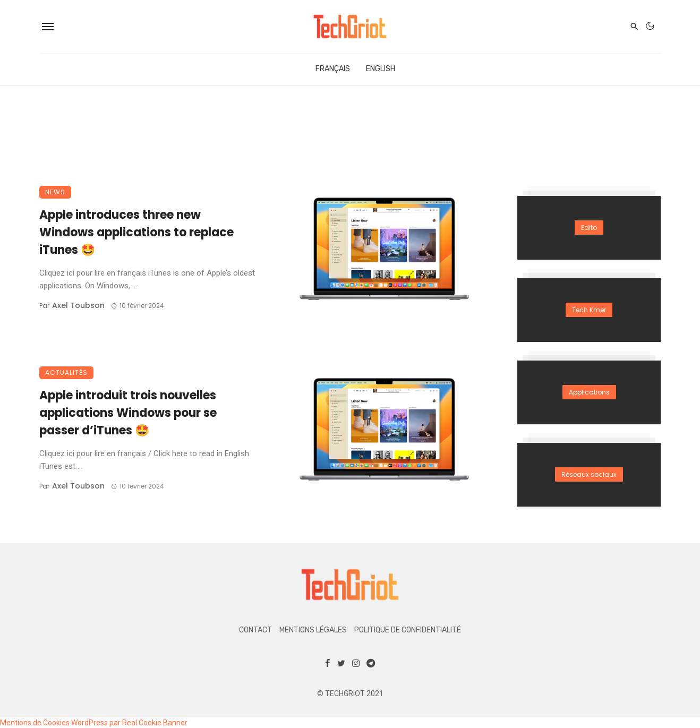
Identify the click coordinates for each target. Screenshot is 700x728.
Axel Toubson (78, 305)
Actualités (66, 372)
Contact (255, 630)
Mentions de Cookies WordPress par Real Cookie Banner (94, 723)
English (381, 69)
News (55, 192)
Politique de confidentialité (408, 630)
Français (333, 69)
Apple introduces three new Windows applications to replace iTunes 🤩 (136, 232)
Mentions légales (313, 630)
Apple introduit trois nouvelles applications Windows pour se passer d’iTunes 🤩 (128, 413)
